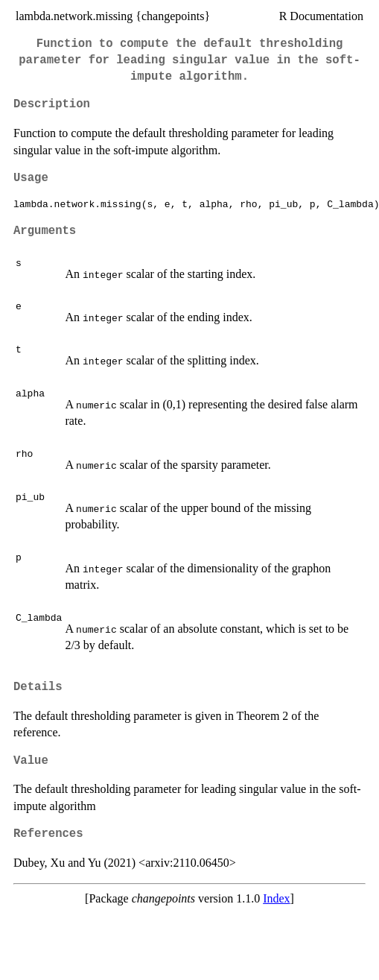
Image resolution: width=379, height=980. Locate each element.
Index (276, 898)
